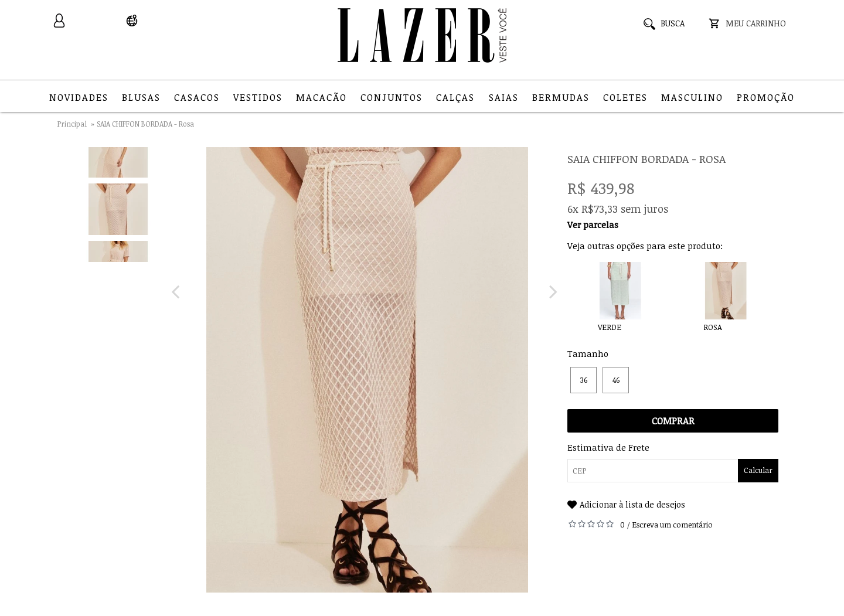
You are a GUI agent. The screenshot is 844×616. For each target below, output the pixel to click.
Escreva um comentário (672, 525)
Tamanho (588, 353)
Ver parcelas (593, 224)
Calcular (758, 470)
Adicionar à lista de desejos (632, 504)
